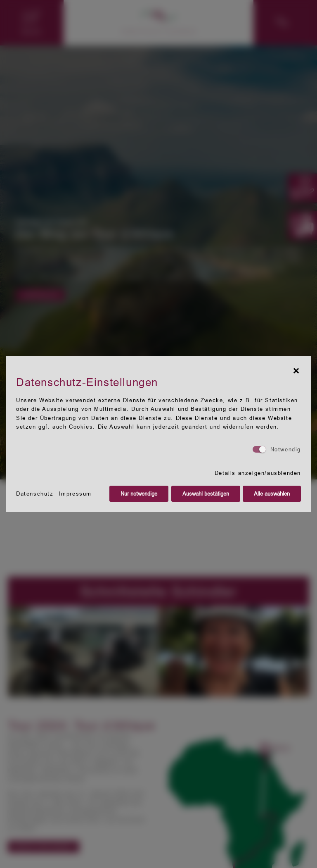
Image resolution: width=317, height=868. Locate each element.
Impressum (75, 494)
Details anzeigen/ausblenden (258, 473)
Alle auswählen (272, 494)
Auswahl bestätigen (206, 494)
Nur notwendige (139, 494)
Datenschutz (35, 494)
